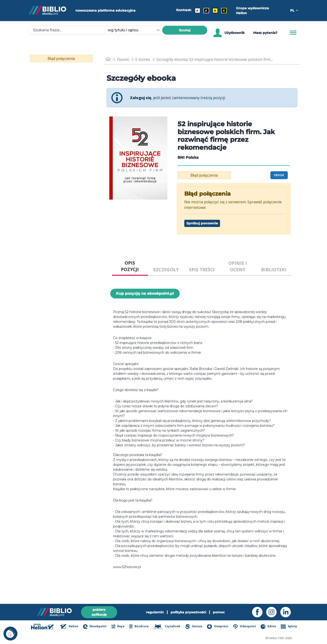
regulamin (155, 612)
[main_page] (108, 59)
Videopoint (245, 627)
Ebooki (123, 59)
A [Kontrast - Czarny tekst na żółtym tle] (215, 10)
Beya (118, 627)
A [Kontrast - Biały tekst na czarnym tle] (206, 10)
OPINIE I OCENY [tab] (238, 266)
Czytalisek (167, 627)
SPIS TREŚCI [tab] (202, 270)
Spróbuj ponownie (202, 223)
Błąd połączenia (61, 58)
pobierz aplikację (99, 612)
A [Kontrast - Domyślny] (197, 10)
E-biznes (143, 59)
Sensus (194, 627)
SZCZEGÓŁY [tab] (166, 270)
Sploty (289, 627)
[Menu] (293, 33)
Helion (69, 627)
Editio (268, 627)
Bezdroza (139, 627)
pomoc (219, 612)
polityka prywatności (188, 612)
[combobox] (136, 30)
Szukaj (185, 30)
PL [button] (293, 10)
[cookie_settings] (10, 634)
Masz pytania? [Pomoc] (265, 33)
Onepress (218, 627)
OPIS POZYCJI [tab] (130, 266)
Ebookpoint (95, 627)
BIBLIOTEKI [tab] (274, 270)
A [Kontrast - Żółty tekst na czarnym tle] (224, 10)
